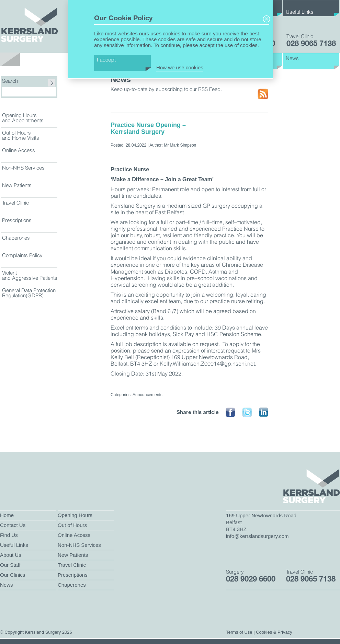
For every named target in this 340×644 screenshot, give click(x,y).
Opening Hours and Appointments (23, 118)
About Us (11, 555)
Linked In (263, 413)
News (292, 58)
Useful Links (300, 12)
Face (230, 413)
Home (7, 515)
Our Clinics (13, 575)
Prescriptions (17, 220)
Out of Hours (72, 525)
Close (266, 19)
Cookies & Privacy (274, 632)
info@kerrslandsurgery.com (257, 536)
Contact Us (13, 525)
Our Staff (10, 565)
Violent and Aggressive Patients (30, 275)
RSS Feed (263, 94)
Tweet (247, 413)
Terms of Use (239, 632)
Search (10, 81)
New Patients (17, 185)
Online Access (19, 150)
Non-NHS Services (23, 168)
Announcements (148, 395)
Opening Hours (75, 515)
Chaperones (16, 238)
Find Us (9, 535)
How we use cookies (180, 67)
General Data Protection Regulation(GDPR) (29, 293)
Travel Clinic (15, 203)
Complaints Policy (22, 255)
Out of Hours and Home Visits (21, 135)
